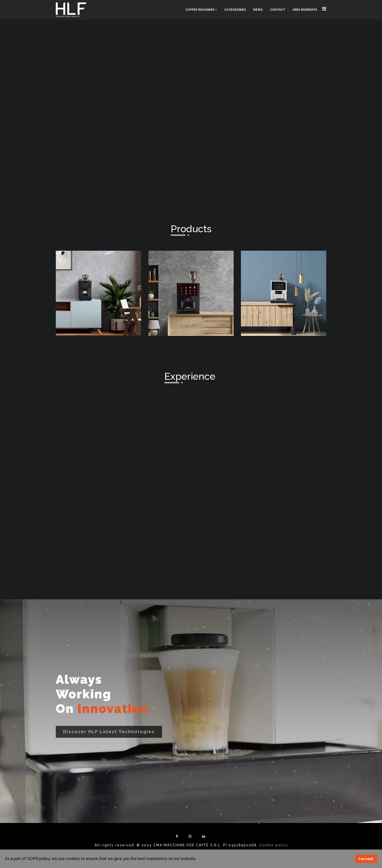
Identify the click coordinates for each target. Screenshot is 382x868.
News (258, 10)
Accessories (235, 10)
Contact (278, 10)
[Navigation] (324, 9)
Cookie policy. (274, 845)
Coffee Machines (200, 10)
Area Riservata (305, 10)
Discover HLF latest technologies (109, 731)
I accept (366, 859)
